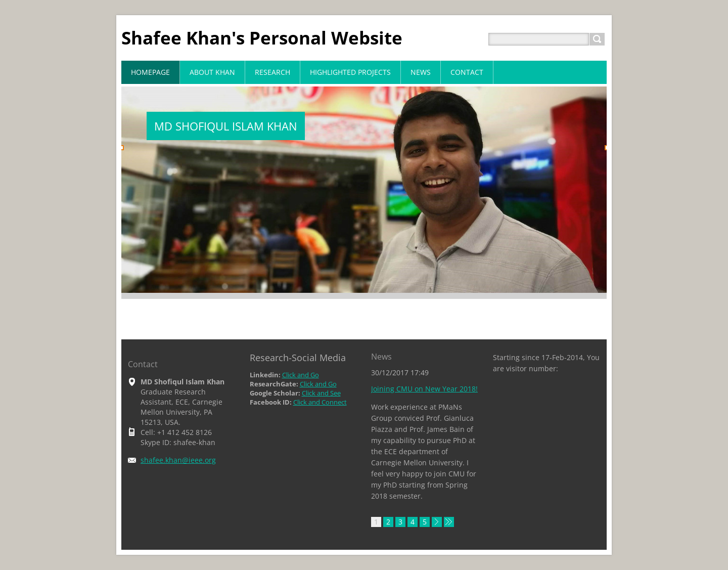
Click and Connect (320, 402)
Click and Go (301, 375)
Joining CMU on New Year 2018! (424, 389)
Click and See (321, 393)
